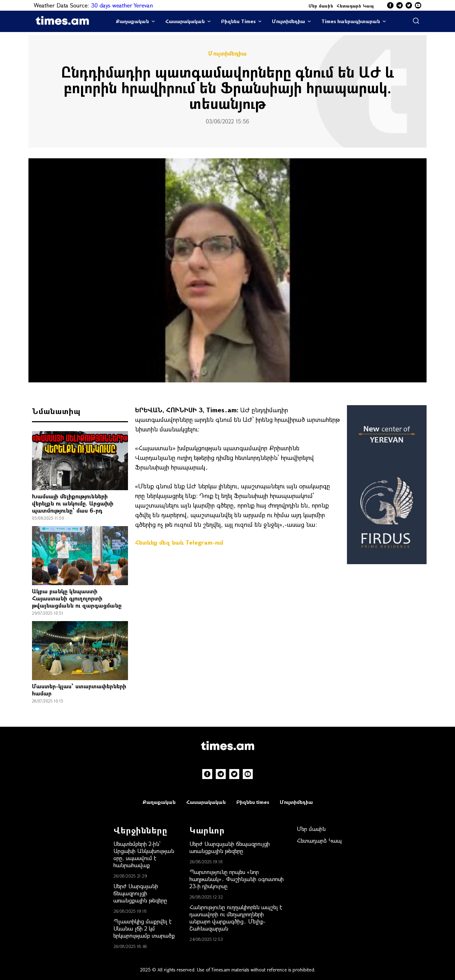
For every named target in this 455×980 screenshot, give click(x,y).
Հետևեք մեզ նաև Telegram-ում (179, 542)
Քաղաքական (132, 21)
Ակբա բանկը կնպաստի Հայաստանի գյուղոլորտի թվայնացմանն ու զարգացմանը (77, 598)
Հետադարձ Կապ (355, 6)
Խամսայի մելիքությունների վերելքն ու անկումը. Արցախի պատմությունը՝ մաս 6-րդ (73, 503)
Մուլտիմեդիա (288, 21)
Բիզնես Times (238, 21)
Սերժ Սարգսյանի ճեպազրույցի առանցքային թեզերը (140, 893)
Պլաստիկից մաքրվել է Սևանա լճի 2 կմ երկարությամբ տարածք (144, 928)
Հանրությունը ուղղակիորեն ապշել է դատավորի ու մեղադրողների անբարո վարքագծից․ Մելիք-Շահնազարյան (236, 918)
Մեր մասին (321, 6)
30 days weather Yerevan (122, 5)
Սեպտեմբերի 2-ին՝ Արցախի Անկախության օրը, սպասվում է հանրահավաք (144, 854)
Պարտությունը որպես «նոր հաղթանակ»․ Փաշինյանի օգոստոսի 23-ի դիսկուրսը (237, 879)
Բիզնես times (253, 802)
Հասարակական (185, 21)
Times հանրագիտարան (351, 21)
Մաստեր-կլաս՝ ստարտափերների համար (79, 690)
